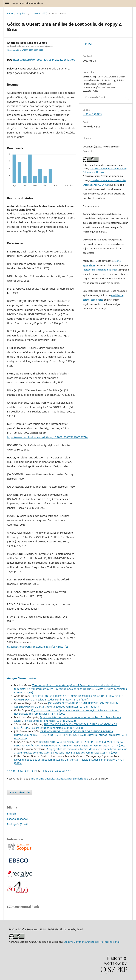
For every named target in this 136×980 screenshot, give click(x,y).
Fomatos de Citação (96, 97)
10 (14, 771)
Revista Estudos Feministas (28, 3)
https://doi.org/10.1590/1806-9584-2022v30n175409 (44, 60)
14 (28, 771)
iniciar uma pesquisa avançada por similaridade (59, 779)
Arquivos (22, 13)
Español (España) (17, 819)
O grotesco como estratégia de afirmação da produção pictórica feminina (75, 710)
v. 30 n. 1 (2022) (39, 13)
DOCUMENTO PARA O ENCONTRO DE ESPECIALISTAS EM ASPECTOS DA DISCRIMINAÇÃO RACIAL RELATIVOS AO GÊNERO (69, 744)
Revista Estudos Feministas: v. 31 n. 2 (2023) (50, 721)
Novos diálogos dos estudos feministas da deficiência (46, 760)
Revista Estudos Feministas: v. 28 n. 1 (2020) (92, 753)
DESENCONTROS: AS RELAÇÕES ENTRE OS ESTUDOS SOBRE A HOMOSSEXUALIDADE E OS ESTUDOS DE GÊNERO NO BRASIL (64, 733)
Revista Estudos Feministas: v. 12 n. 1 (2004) (62, 700)
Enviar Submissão (20, 792)
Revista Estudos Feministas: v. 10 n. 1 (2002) (100, 745)
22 (57, 771)
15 (32, 771)
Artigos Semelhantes (22, 678)
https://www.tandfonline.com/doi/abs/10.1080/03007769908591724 (47, 437)
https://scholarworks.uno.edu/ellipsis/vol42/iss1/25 (38, 647)
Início (10, 13)
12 (21, 771)
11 (18, 771)
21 (53, 771)
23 (60, 771)
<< (8, 771)
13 (25, 771)
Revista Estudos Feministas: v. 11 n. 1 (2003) (40, 714)
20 (50, 771)
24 (64, 771)
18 (42, 771)
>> (69, 771)
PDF (90, 44)
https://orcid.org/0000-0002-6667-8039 (25, 50)
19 (46, 771)
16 (35, 771)
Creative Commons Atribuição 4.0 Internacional (91, 942)
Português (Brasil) (18, 824)
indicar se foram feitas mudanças (100, 270)
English (12, 814)
